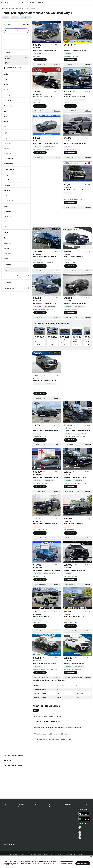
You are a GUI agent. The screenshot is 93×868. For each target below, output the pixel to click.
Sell (23, 3)
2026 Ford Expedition (40, 690)
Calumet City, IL (20, 8)
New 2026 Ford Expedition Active (39, 341)
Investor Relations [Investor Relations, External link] (36, 854)
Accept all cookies (83, 863)
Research (31, 3)
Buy (17, 3)
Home (3, 8)
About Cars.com (15, 854)
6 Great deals (79, 693)
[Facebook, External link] (80, 830)
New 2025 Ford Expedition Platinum (77, 342)
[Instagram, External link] (80, 835)
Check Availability (40, 60)
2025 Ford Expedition (40, 693)
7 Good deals (79, 697)
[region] (46, 862)
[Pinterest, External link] (80, 838)
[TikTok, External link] (80, 827)
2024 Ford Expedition (40, 697)
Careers (47, 854)
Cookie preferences (67, 863)
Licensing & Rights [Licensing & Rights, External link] (57, 854)
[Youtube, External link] (80, 833)
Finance (41, 3)
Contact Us (25, 854)
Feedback (80, 854)
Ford (27, 8)
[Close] (91, 857)
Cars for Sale (10, 8)
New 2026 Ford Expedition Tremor (64, 342)
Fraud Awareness (70, 854)
